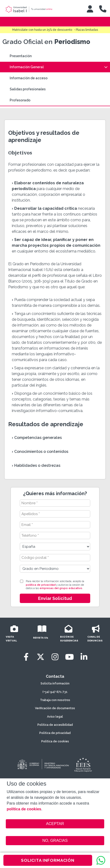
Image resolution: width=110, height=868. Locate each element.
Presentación (21, 56)
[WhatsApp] (101, 860)
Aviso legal (55, 717)
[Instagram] (55, 657)
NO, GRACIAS (55, 840)
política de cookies (24, 809)
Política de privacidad (55, 733)
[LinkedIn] (84, 657)
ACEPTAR (55, 824)
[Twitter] (41, 657)
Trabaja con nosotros (55, 700)
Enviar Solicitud (55, 598)
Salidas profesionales (28, 89)
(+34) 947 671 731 (55, 692)
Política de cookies (55, 741)
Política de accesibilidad (55, 725)
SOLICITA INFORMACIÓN (48, 860)
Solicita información (55, 683)
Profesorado (20, 100)
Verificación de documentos (55, 708)
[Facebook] (26, 657)
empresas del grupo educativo (61, 588)
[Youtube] (69, 657)
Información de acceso (29, 78)
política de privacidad (41, 585)
